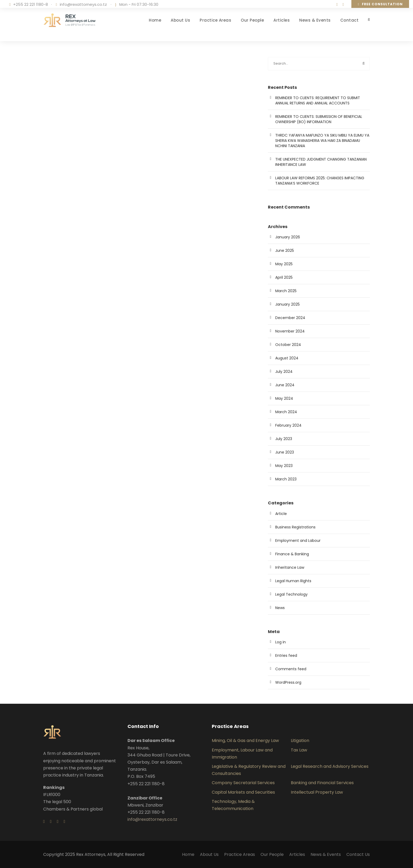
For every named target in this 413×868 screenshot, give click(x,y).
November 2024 (290, 331)
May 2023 (284, 466)
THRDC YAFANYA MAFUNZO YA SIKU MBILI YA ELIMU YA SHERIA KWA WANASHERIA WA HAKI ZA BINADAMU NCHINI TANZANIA (322, 141)
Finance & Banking (292, 554)
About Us (180, 20)
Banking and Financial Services (322, 783)
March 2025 (286, 291)
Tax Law (299, 750)
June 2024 (285, 385)
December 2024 (290, 318)
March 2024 (286, 412)
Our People (252, 20)
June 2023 (285, 452)
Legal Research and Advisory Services (330, 766)
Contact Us (358, 854)
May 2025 (284, 264)
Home (155, 20)
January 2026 (288, 237)
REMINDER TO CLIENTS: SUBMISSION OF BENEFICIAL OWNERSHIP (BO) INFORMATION (319, 119)
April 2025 (284, 277)
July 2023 (284, 439)
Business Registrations (295, 527)
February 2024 (288, 425)
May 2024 (284, 398)
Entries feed (286, 655)
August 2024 (287, 358)
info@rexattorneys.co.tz (83, 4)
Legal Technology (291, 594)
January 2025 (287, 304)
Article (281, 514)
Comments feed (291, 669)
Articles (282, 20)
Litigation (300, 741)
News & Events (315, 20)
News (280, 608)
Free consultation (380, 4)
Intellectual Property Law (317, 792)
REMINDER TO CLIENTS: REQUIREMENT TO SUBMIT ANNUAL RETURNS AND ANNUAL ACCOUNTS (318, 100)
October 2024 (288, 345)
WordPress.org (288, 682)
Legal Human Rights (293, 581)
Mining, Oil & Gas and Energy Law (245, 741)
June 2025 (285, 250)
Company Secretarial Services (243, 783)
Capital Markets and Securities (243, 792)
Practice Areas (215, 20)
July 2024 (284, 372)
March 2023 (286, 479)
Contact (350, 20)
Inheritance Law (290, 567)
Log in (281, 642)
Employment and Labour (298, 541)
